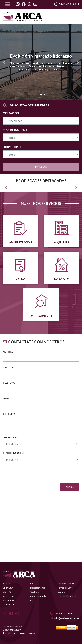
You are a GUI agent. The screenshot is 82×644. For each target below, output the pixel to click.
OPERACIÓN (11, 113)
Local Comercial (38, 596)
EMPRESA (8, 588)
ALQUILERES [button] (9, 596)
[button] (4, 62)
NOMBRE (8, 352)
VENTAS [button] (7, 592)
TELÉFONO (9, 383)
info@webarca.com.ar (65, 618)
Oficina (34, 600)
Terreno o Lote (65, 588)
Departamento (38, 588)
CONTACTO (9, 605)
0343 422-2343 (61, 613)
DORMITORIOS (13, 147)
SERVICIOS (8, 600)
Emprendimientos (67, 596)
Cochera (35, 592)
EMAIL (6, 398)
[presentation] (50, 473)
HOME (6, 584)
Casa (33, 584)
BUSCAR (41, 167)
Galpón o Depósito (67, 584)
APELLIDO (8, 367)
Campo (61, 592)
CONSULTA (9, 414)
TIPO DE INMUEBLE (15, 130)
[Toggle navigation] (7, 4)
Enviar (69, 487)
